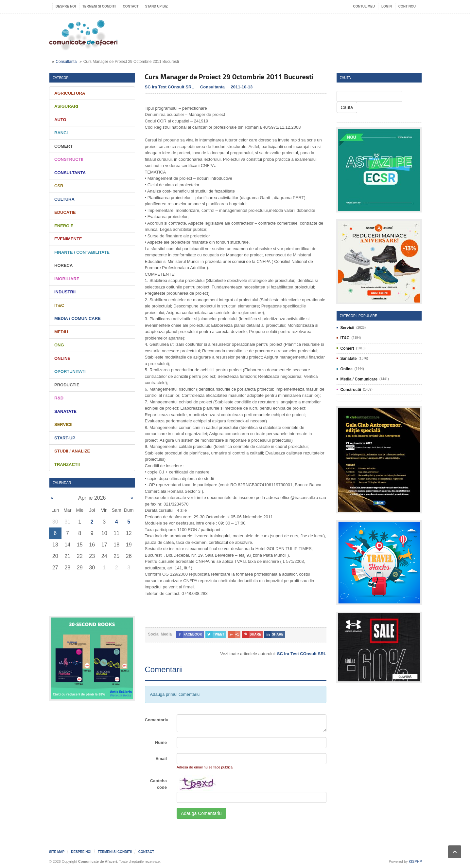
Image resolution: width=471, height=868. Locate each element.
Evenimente (68, 239)
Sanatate (65, 411)
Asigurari (66, 106)
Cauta (347, 107)
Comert (63, 146)
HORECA (63, 265)
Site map (57, 852)
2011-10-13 (242, 87)
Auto (60, 120)
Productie (67, 385)
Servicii (63, 425)
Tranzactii (67, 464)
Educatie (65, 212)
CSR (59, 186)
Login (387, 6)
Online (62, 358)
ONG (59, 345)
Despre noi (66, 6)
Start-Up (65, 438)
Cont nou (407, 6)
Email (161, 758)
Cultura (64, 199)
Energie (64, 226)
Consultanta (66, 62)
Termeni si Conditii (99, 6)
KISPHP (415, 861)
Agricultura (70, 93)
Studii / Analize (72, 451)
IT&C (59, 305)
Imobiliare (67, 279)
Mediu (61, 332)
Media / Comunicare (78, 318)
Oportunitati (70, 371)
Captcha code (158, 784)
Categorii (62, 77)
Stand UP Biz (157, 6)
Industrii (65, 292)
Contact (131, 6)
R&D (59, 398)
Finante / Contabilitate (82, 252)
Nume (161, 742)
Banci (61, 133)
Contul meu (364, 6)
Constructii (69, 159)
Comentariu (157, 720)
